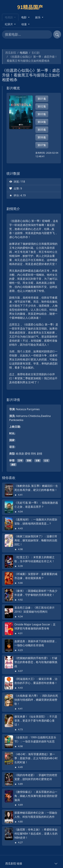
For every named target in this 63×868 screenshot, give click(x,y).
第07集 (42, 145)
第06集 (42, 137)
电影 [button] (24, 17)
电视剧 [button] (9, 17)
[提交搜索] (57, 34)
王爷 (20, 461)
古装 (38, 461)
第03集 (42, 114)
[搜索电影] (27, 34)
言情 (29, 461)
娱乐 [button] (38, 17)
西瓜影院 (11, 53)
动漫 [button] (24, 24)
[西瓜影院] (32, 7)
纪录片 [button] (9, 24)
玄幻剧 (36, 53)
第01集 (42, 99)
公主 (46, 461)
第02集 (42, 106)
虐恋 (13, 465)
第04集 (42, 122)
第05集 (42, 130)
